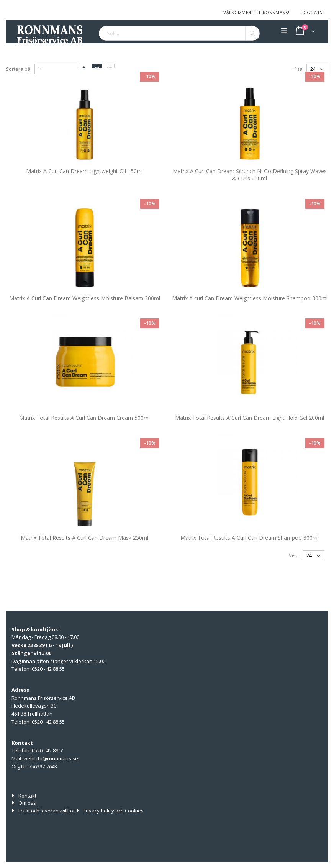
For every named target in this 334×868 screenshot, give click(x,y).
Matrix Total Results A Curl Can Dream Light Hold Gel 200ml (250, 435)
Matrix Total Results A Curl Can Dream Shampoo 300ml (250, 555)
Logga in (312, 12)
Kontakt (27, 796)
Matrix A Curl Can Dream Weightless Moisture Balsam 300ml (85, 315)
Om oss (27, 803)
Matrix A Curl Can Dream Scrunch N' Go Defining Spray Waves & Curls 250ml (250, 192)
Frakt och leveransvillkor (47, 811)
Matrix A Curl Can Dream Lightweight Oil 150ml (84, 188)
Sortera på (18, 67)
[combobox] (179, 33)
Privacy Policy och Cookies (113, 811)
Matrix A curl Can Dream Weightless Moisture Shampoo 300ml (250, 315)
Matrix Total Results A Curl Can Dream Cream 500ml (84, 435)
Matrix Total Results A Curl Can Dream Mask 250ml (84, 555)
